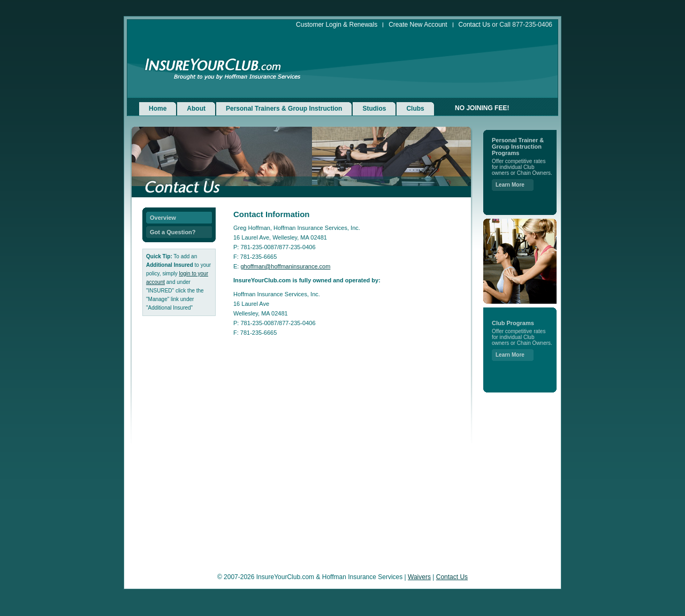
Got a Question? (173, 232)
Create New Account (418, 25)
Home (158, 109)
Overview (163, 218)
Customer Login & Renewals (337, 25)
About (196, 109)
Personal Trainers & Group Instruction (284, 109)
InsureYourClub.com (213, 65)
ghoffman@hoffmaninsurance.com (285, 266)
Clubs (415, 109)
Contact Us (474, 25)
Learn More (510, 185)
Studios (374, 109)
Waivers (419, 577)
